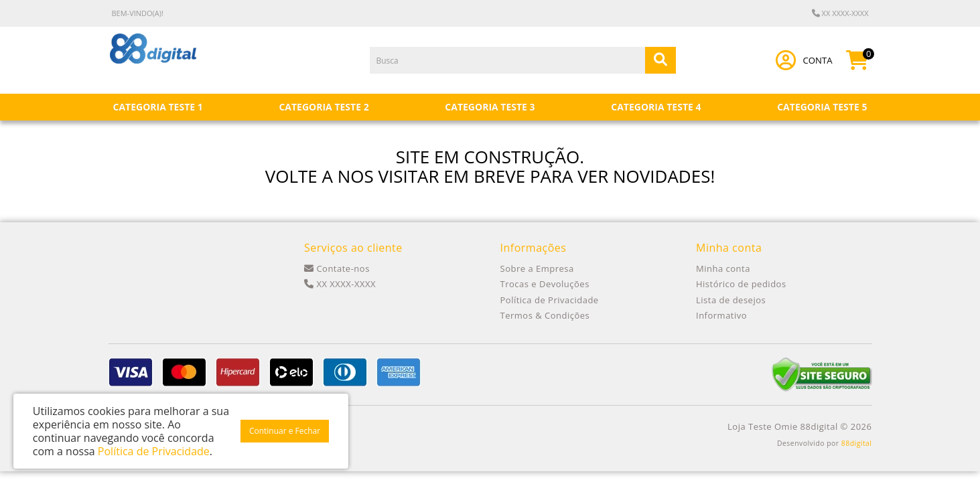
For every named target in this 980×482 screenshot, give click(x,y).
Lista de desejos (731, 300)
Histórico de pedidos (741, 284)
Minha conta (723, 268)
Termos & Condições (545, 315)
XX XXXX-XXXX (840, 13)
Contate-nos (337, 268)
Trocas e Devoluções (545, 284)
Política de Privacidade (550, 300)
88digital (857, 443)
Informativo (721, 315)
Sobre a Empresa (537, 268)
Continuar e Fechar (285, 431)
